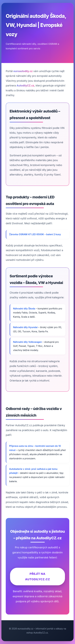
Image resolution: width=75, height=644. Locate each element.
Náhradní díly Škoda (24, 309)
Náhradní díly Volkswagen (27, 342)
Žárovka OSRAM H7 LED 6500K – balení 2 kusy (35, 234)
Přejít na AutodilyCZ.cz (37, 576)
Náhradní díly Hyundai (25, 327)
